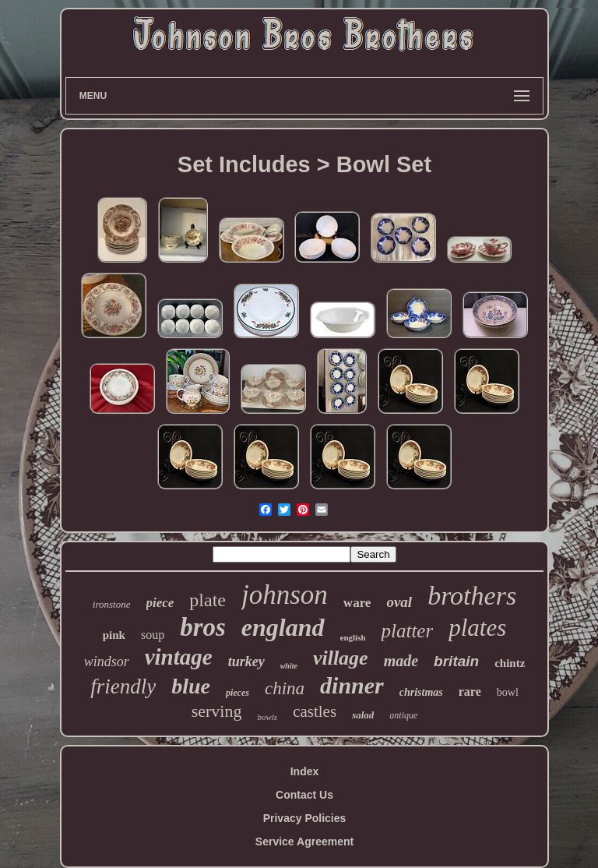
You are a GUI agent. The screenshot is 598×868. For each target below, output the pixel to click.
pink (114, 635)
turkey (246, 662)
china (285, 688)
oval (399, 602)
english (353, 637)
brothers (472, 596)
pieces (237, 693)
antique (403, 715)
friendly (123, 686)
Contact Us (304, 795)
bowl (508, 692)
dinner (352, 685)
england (283, 627)
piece (160, 603)
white (289, 666)
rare (470, 692)
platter (408, 631)
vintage (179, 657)
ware (357, 603)
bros (203, 627)
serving (217, 711)
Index (305, 771)
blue (191, 686)
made (401, 661)
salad (363, 715)
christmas (421, 692)
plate (208, 600)
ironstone (112, 604)
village (341, 658)
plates (477, 628)
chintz (510, 663)
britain (456, 661)
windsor (107, 662)
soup (153, 635)
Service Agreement (304, 842)
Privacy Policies (305, 818)
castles (315, 711)
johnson (285, 595)
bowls (267, 717)
